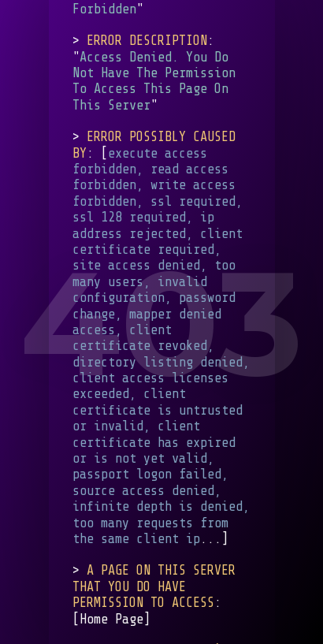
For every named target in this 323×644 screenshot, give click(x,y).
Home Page (111, 618)
